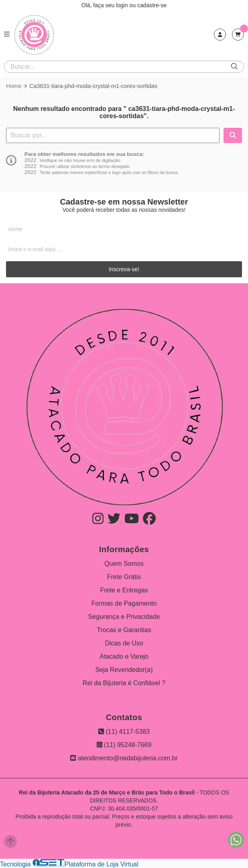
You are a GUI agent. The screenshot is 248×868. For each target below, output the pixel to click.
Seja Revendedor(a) (124, 670)
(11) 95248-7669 (124, 745)
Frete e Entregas (124, 590)
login (123, 5)
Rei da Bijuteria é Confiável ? (124, 683)
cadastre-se (152, 5)
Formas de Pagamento (124, 603)
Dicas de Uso (124, 643)
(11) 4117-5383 (124, 732)
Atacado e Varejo (124, 656)
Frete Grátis (124, 577)
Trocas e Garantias (124, 630)
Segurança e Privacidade (124, 617)
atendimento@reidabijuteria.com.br (124, 758)
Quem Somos (124, 564)
